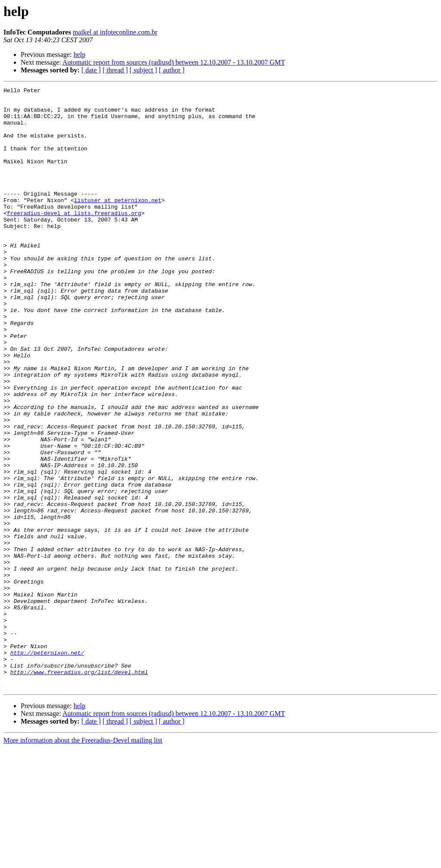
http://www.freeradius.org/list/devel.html (79, 790)
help (80, 55)
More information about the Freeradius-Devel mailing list (83, 860)
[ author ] (172, 70)
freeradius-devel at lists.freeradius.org (74, 239)
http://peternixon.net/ (47, 766)
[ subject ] (143, 70)
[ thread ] (115, 70)
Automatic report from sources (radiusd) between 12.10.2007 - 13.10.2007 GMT (174, 62)
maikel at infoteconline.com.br (115, 32)
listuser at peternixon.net (118, 223)
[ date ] (91, 70)
